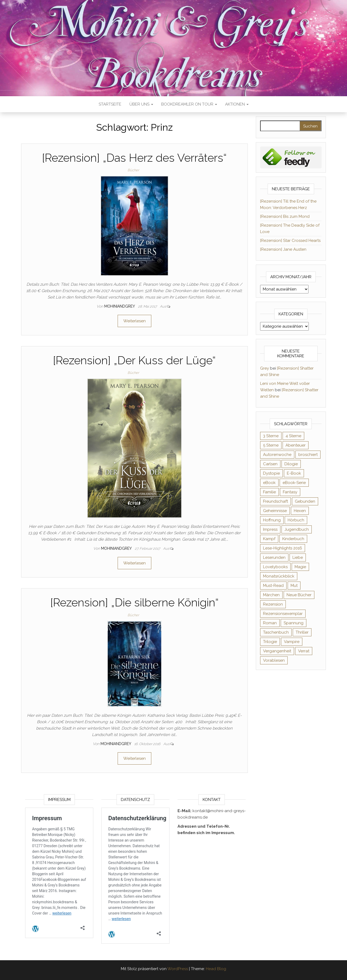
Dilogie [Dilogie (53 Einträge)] (291, 464)
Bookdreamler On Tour (189, 104)
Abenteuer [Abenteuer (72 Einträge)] (296, 445)
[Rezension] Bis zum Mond (285, 216)
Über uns (141, 104)
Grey (265, 368)
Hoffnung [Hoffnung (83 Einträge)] (272, 520)
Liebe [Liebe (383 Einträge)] (298, 557)
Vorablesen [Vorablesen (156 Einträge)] (274, 660)
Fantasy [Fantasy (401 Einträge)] (290, 492)
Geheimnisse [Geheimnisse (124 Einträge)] (275, 511)
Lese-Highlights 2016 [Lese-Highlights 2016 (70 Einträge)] (283, 548)
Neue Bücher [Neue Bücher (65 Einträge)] (299, 595)
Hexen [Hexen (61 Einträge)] (300, 511)
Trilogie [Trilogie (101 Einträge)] (270, 642)
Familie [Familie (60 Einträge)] (269, 492)
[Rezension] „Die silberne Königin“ (134, 603)
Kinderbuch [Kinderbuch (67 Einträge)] (293, 539)
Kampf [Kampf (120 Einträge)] (269, 539)
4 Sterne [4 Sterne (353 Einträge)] (293, 436)
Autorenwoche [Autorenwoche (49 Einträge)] (277, 455)
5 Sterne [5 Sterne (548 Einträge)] (271, 445)
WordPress (178, 969)
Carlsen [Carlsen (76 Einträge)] (270, 464)
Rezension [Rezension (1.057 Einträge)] (273, 604)
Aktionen (237, 104)
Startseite (110, 104)
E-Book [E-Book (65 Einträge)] (294, 473)
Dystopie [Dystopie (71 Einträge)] (271, 473)
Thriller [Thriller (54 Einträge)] (302, 632)
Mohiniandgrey (120, 306)
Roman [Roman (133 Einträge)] (270, 623)
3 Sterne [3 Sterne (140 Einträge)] (271, 436)
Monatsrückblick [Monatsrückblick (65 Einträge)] (279, 576)
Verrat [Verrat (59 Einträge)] (304, 651)
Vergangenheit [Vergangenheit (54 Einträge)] (277, 651)
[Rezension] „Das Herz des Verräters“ (134, 158)
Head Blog (216, 969)
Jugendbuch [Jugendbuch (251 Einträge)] (297, 529)
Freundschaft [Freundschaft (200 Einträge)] (275, 501)
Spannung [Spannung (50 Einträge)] (294, 623)
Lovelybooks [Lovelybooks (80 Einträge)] (275, 567)
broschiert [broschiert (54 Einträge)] (308, 455)
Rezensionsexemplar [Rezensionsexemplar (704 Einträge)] (283, 614)
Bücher (133, 170)
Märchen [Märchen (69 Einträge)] (271, 595)
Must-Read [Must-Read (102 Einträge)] (273, 586)
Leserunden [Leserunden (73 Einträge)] (274, 557)
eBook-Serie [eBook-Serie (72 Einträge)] (294, 483)
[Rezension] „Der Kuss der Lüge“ (134, 360)
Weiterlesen (134, 321)
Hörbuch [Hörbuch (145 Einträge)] (296, 520)
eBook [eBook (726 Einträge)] (269, 483)
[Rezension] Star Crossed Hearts (290, 241)
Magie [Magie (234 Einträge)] (300, 567)
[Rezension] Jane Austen (283, 249)
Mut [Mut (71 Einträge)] (294, 586)
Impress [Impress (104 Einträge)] (270, 529)
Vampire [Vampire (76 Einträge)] (292, 642)
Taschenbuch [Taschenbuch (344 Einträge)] (276, 632)
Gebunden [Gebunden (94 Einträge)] (305, 501)
